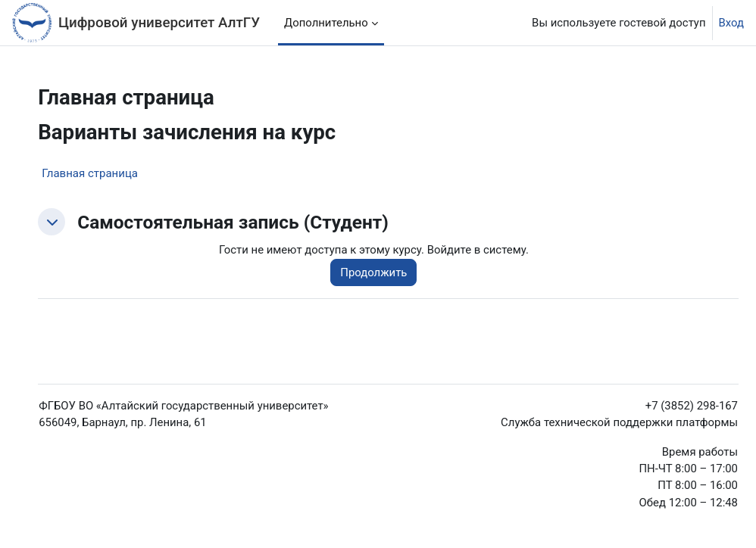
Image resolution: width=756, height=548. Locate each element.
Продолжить (373, 272)
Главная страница (90, 173)
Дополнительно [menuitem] (326, 23)
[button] (52, 222)
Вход (731, 23)
